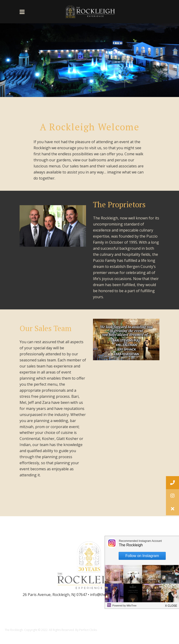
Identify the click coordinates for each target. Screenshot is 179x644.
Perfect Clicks (88, 630)
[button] (172, 509)
